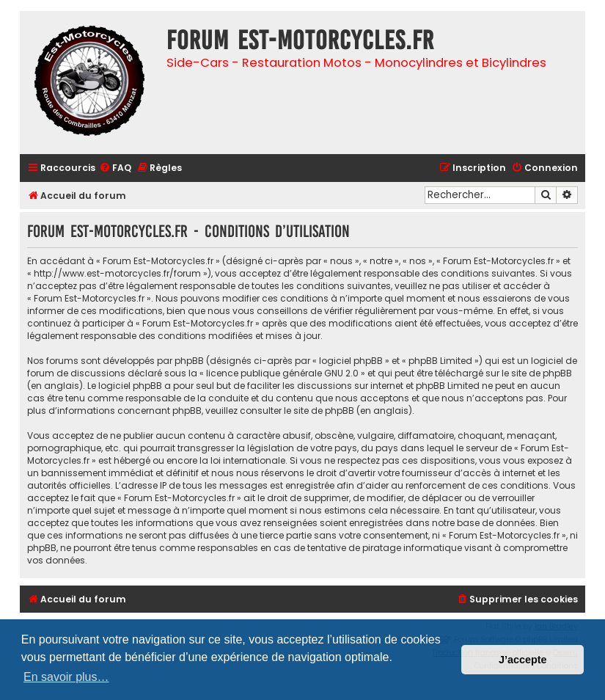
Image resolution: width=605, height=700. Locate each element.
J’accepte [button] (523, 660)
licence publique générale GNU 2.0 (282, 373)
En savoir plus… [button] (66, 677)
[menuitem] (115, 168)
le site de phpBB (537, 373)
